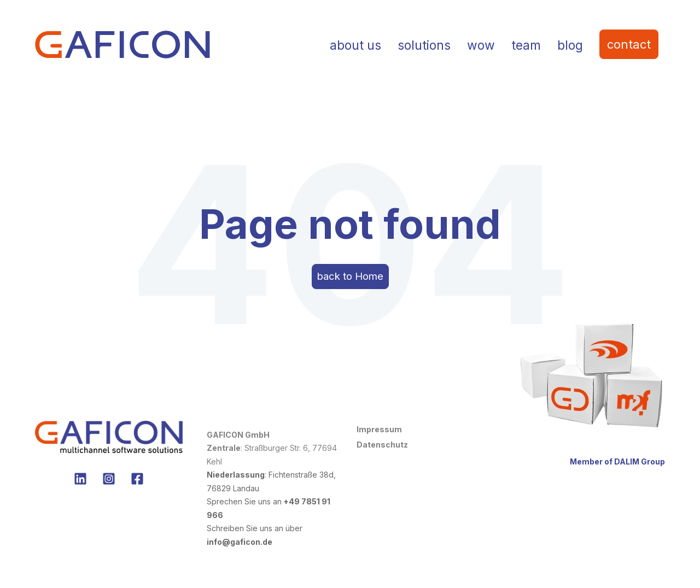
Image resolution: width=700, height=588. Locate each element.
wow (481, 45)
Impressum (379, 435)
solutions (424, 45)
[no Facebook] (137, 485)
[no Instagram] (109, 485)
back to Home (350, 279)
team (526, 45)
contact (629, 44)
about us (355, 45)
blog (570, 45)
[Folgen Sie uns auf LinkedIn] (80, 485)
